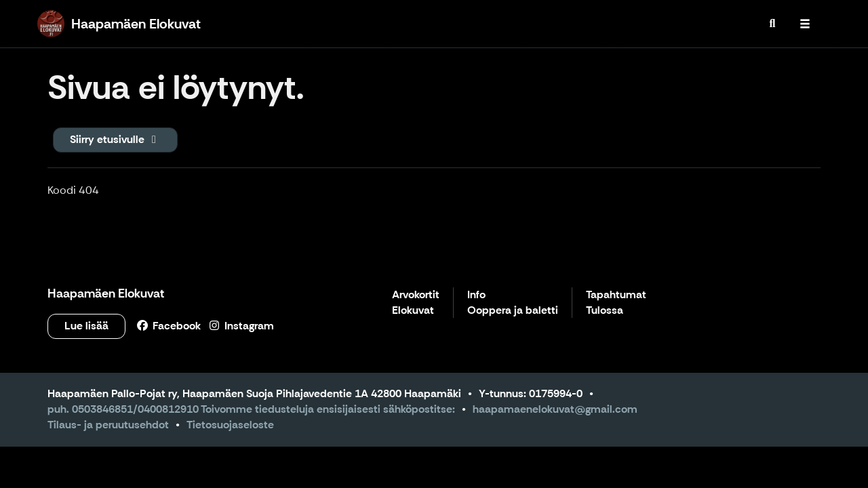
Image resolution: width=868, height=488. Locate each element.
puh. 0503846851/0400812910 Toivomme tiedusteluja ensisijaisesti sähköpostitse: (251, 409)
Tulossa (605, 311)
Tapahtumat (616, 295)
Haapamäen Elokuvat (106, 293)
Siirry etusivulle (115, 139)
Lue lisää (86, 326)
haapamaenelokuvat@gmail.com (555, 409)
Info (476, 295)
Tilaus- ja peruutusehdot (108, 425)
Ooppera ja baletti (513, 311)
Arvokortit (416, 295)
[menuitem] (772, 24)
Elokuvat (413, 311)
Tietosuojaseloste (230, 425)
